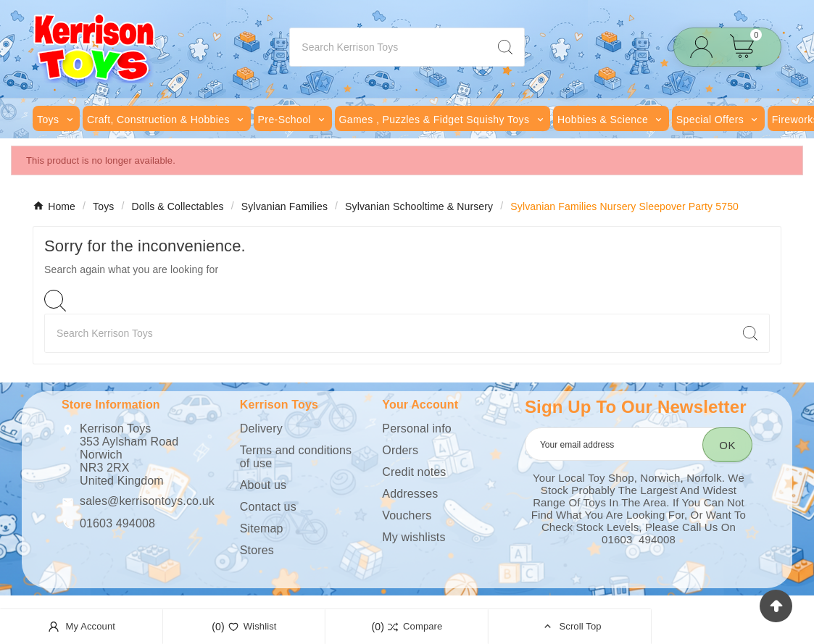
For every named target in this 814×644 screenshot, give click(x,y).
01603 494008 (117, 523)
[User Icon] (706, 47)
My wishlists (414, 537)
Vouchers (407, 515)
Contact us (268, 507)
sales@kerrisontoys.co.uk (147, 501)
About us (263, 485)
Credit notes (414, 472)
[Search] (388, 47)
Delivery (261, 428)
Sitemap (262, 528)
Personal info (416, 428)
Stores (257, 550)
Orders (400, 450)
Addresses (410, 494)
